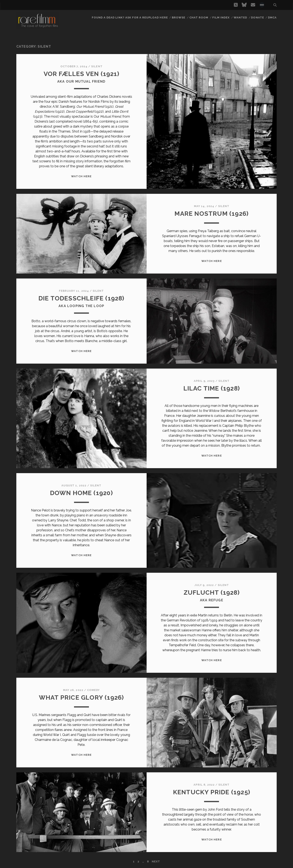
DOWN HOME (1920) (81, 493)
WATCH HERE (81, 176)
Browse (179, 17)
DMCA (272, 17)
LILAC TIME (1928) (212, 388)
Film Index (221, 17)
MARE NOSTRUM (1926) (212, 214)
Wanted (240, 17)
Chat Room (199, 17)
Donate (257, 17)
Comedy (93, 690)
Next (156, 861)
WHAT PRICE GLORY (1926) (81, 697)
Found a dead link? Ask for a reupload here (130, 17)
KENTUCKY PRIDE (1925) (212, 792)
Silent (97, 66)
